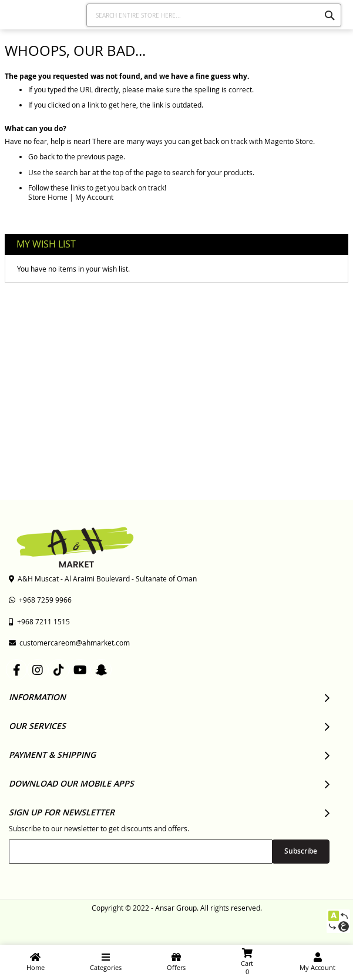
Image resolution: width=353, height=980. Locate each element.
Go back (41, 156)
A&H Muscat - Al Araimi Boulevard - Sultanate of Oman (103, 578)
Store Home (48, 197)
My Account (94, 197)
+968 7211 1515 (39, 621)
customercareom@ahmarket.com (69, 643)
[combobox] (214, 15)
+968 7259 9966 (40, 600)
